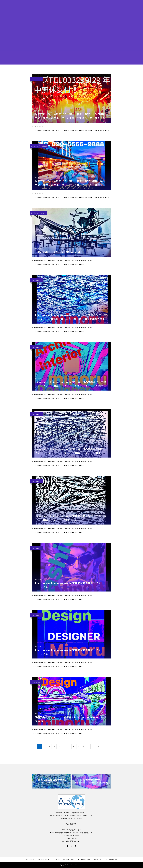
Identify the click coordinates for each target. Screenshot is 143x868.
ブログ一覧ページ (43, 859)
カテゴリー (56, 859)
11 (88, 747)
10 (84, 747)
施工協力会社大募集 (84, 859)
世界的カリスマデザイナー (38, 213)
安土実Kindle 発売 (112, 859)
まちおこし (36, 280)
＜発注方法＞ (98, 859)
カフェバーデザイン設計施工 (39, 146)
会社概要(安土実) (69, 859)
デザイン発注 (36, 682)
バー (36, 79)
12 (93, 747)
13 (98, 747)
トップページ (30, 859)
